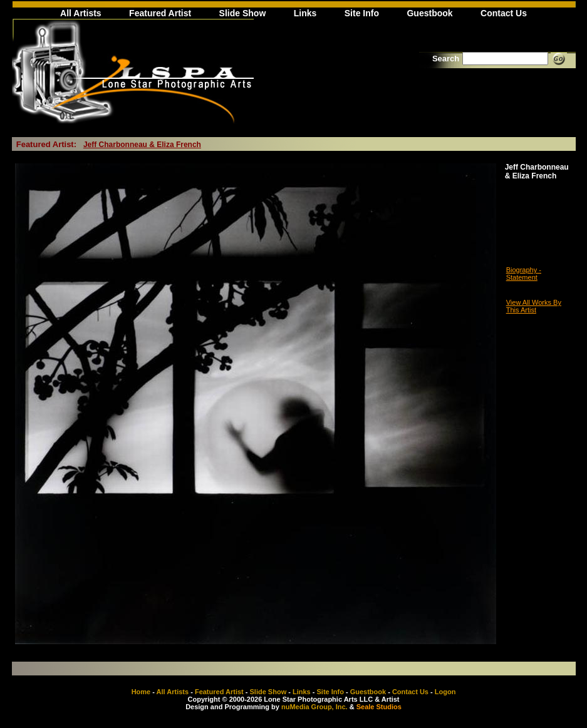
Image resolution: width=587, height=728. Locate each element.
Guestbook (429, 13)
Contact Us (504, 13)
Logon (445, 692)
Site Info (362, 13)
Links (305, 13)
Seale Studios (379, 707)
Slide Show (243, 13)
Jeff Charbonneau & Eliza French (142, 145)
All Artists (81, 13)
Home (141, 692)
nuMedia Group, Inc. (314, 707)
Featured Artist (160, 13)
